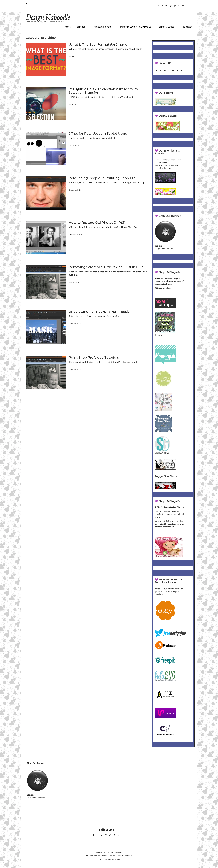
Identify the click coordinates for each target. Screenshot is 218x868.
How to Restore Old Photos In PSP (97, 223)
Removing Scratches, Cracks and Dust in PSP (106, 267)
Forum (162, 7)
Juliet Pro (102, 859)
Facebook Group (179, 7)
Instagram (171, 7)
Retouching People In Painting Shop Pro (102, 178)
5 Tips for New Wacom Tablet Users (98, 133)
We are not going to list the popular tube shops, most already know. (170, 514)
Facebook (158, 7)
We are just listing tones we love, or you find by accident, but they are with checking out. (170, 524)
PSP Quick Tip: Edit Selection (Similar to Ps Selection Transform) (103, 91)
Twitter (166, 7)
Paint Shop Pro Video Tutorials (94, 357)
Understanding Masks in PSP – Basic (99, 312)
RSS (183, 7)
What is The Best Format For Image (98, 44)
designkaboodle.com (164, 249)
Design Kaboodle (48, 17)
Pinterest (175, 7)
